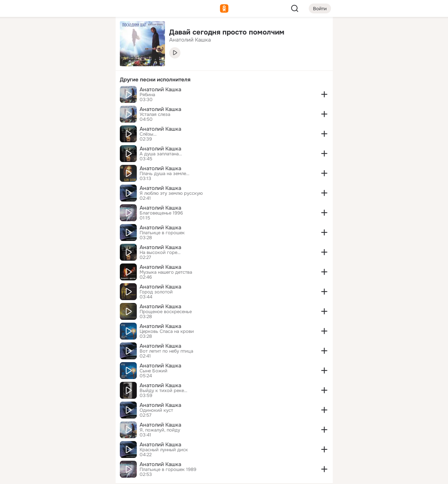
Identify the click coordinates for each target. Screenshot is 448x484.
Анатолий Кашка (160, 89)
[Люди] (63, 65)
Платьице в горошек (162, 233)
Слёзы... (148, 134)
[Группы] (94, 34)
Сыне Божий (154, 371)
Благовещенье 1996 (161, 213)
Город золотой (156, 292)
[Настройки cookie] (63, 475)
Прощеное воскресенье (166, 312)
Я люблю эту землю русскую (171, 193)
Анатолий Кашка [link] (190, 40)
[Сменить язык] (63, 445)
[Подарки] (32, 96)
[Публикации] (32, 65)
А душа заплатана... (161, 154)
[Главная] (32, 34)
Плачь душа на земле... (164, 174)
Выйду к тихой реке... (163, 391)
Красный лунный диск (164, 450)
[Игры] (94, 96)
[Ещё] (63, 430)
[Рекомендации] (63, 127)
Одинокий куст (156, 410)
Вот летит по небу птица (166, 351)
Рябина (147, 95)
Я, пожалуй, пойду (160, 430)
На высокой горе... (160, 253)
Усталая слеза (155, 114)
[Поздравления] (63, 96)
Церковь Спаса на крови (167, 331)
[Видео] (94, 65)
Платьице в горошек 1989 (168, 470)
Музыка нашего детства (166, 272)
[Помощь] (32, 127)
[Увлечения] (63, 34)
